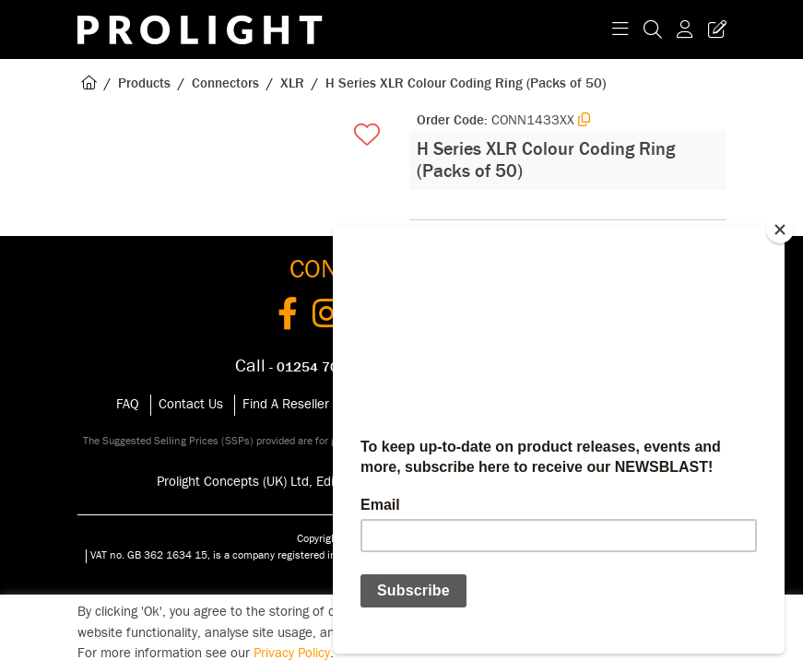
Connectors (225, 83)
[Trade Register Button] (714, 29)
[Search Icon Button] (653, 29)
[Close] (780, 230)
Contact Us (191, 404)
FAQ (128, 404)
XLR (292, 83)
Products (144, 83)
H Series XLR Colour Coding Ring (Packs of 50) (466, 83)
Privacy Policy (292, 653)
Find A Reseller (286, 404)
